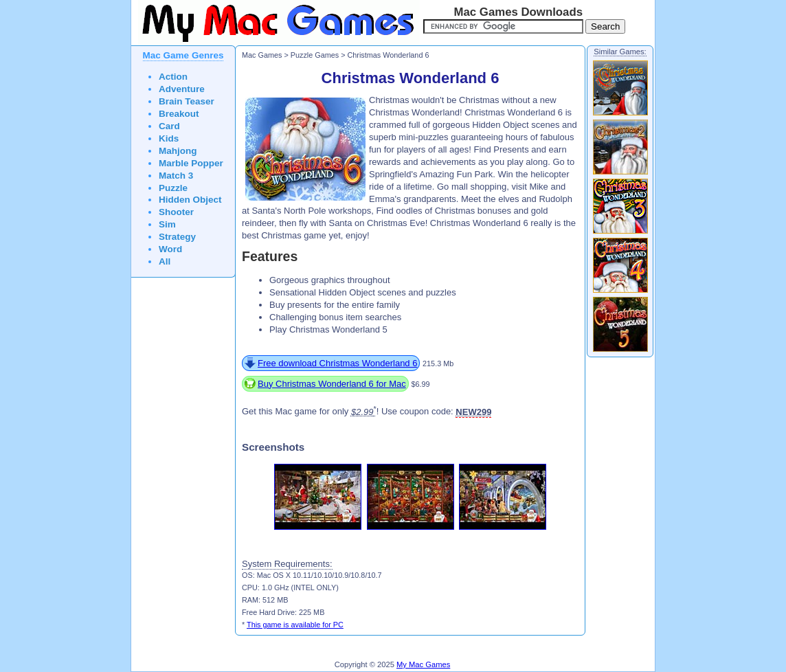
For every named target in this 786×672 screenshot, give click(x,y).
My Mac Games (423, 664)
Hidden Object (190, 200)
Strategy (177, 237)
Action (173, 77)
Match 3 (176, 176)
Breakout (179, 114)
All (165, 261)
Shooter (176, 212)
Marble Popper (191, 163)
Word (170, 249)
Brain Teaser (187, 101)
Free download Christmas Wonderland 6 (337, 363)
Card (169, 126)
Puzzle (173, 188)
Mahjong (178, 151)
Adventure (182, 89)
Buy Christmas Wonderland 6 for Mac (332, 384)
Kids (169, 138)
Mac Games (262, 55)
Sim (167, 224)
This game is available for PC (295, 625)
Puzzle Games (315, 55)
